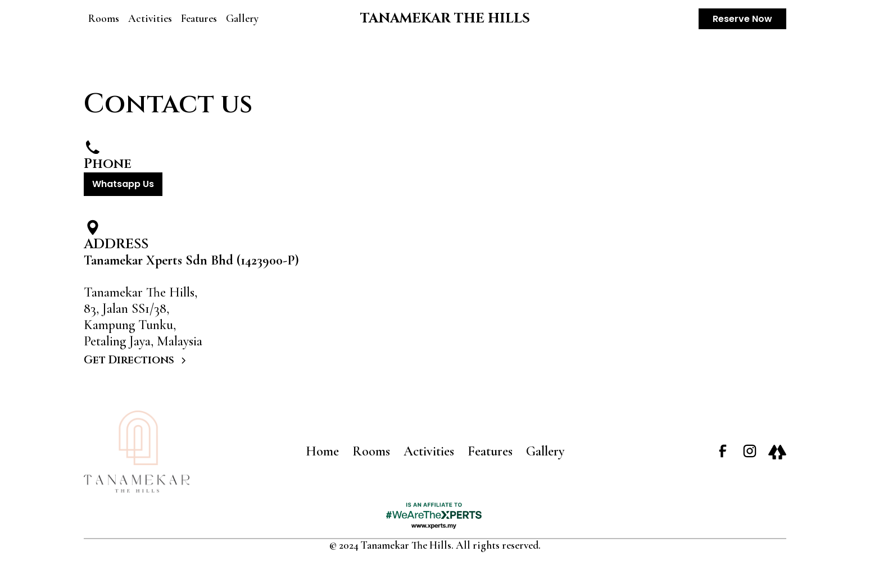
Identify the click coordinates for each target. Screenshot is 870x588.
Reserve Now (742, 19)
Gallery (242, 19)
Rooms (104, 19)
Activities (150, 19)
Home (322, 452)
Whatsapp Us (123, 184)
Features (199, 19)
